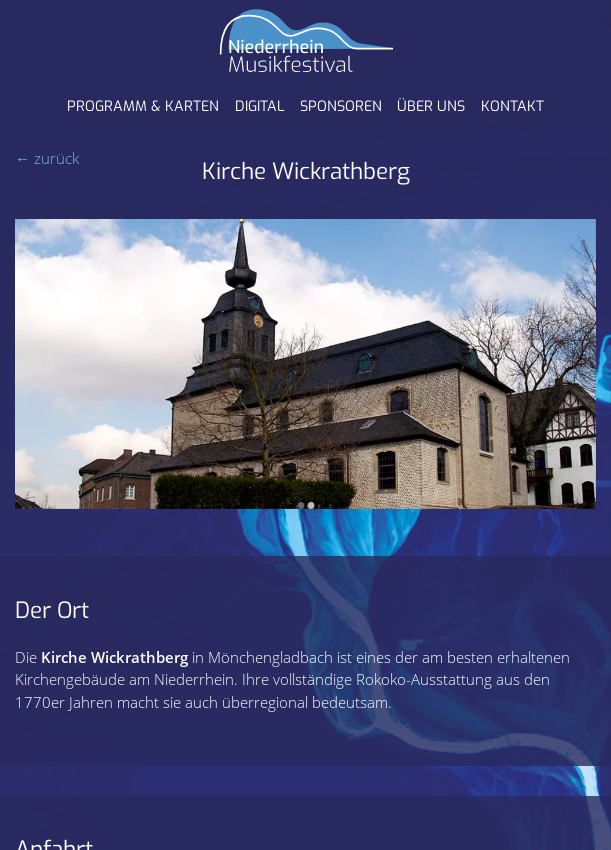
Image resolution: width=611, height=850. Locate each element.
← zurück (47, 158)
